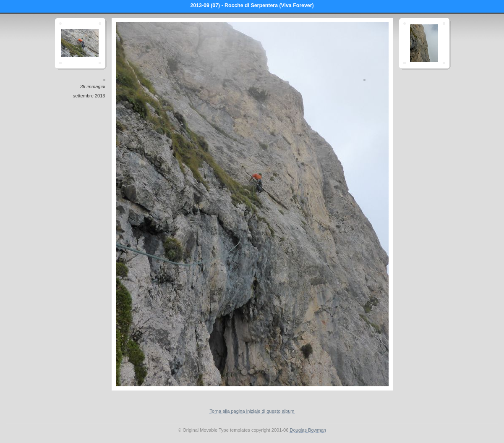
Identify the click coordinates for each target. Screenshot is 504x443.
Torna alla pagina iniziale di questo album (252, 411)
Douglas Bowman (308, 430)
